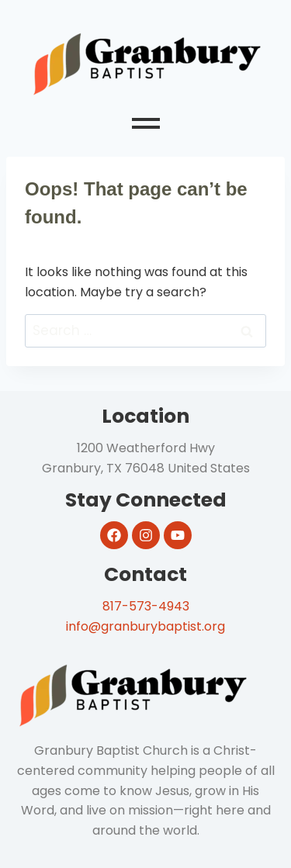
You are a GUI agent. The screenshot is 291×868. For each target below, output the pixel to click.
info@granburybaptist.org (145, 626)
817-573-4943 (146, 606)
